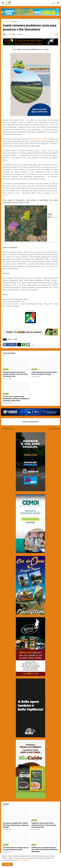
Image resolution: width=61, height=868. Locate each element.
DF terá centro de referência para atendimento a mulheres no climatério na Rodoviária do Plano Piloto (16, 399)
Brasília (15, 22)
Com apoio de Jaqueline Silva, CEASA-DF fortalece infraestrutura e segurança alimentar (16, 825)
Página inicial (7, 22)
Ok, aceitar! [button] (7, 864)
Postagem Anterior (8, 429)
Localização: (31, 311)
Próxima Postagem (53, 429)
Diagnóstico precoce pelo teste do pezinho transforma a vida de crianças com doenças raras (15, 374)
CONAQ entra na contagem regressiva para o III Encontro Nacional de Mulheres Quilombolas (45, 850)
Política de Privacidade (22, 860)
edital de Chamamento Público (38, 139)
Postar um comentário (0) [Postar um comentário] (30, 422)
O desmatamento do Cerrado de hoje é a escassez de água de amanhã (44, 373)
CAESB (15, 339)
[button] (3, 3)
